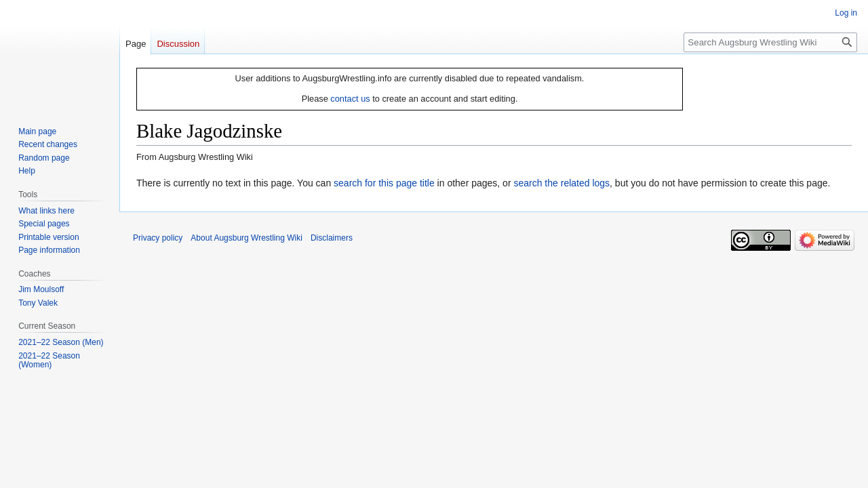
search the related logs (561, 183)
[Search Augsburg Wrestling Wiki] (770, 42)
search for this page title (384, 183)
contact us (350, 99)
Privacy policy (158, 238)
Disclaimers (332, 238)
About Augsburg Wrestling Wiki (246, 238)
